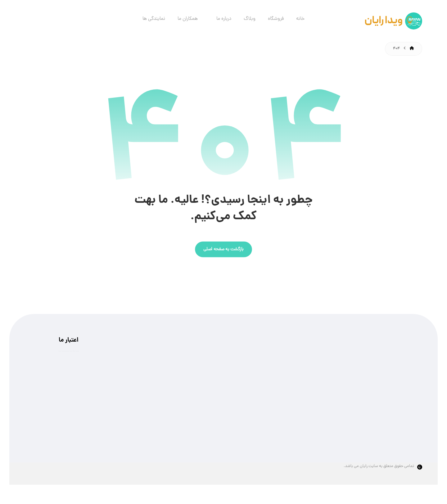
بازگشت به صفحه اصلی (223, 250)
